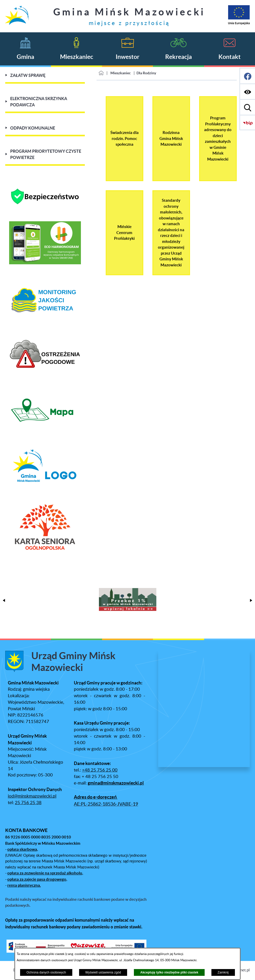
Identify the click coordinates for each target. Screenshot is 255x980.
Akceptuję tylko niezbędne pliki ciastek (169, 972)
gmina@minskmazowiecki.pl (116, 783)
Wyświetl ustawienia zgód (103, 972)
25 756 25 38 (28, 803)
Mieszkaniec (121, 73)
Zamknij (223, 972)
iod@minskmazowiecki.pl (32, 796)
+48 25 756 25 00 (100, 770)
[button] (4, 601)
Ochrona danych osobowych (46, 972)
